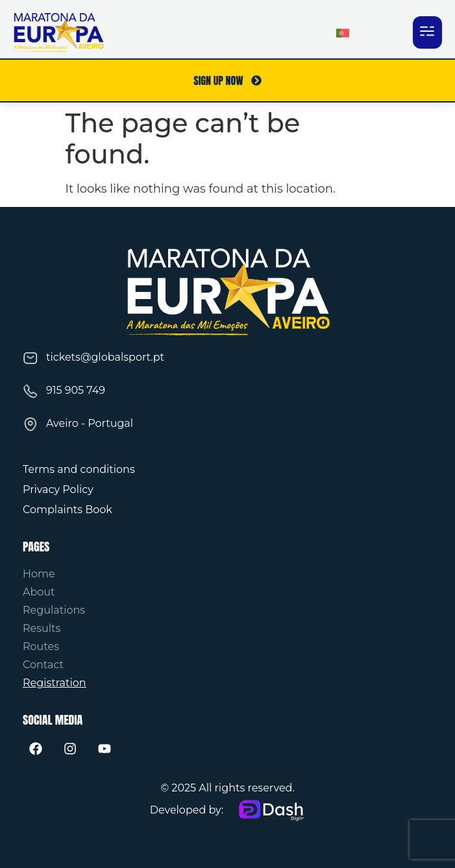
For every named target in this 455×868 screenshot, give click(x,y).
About (39, 592)
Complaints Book (68, 510)
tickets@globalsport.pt (105, 357)
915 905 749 (76, 390)
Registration (55, 683)
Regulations (54, 610)
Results (42, 628)
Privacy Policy (58, 489)
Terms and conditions (79, 469)
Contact (43, 665)
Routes (41, 646)
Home (39, 574)
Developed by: (187, 810)
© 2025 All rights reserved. (228, 788)
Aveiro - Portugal (90, 423)
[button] (427, 32)
